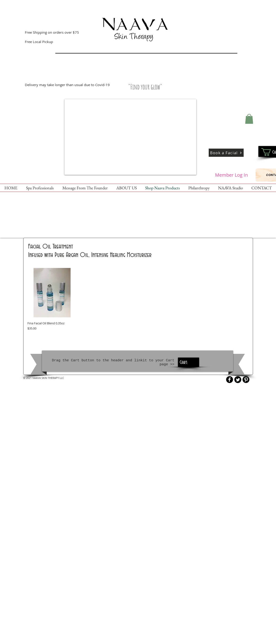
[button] (249, 119)
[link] (188, 362)
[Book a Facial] (226, 153)
